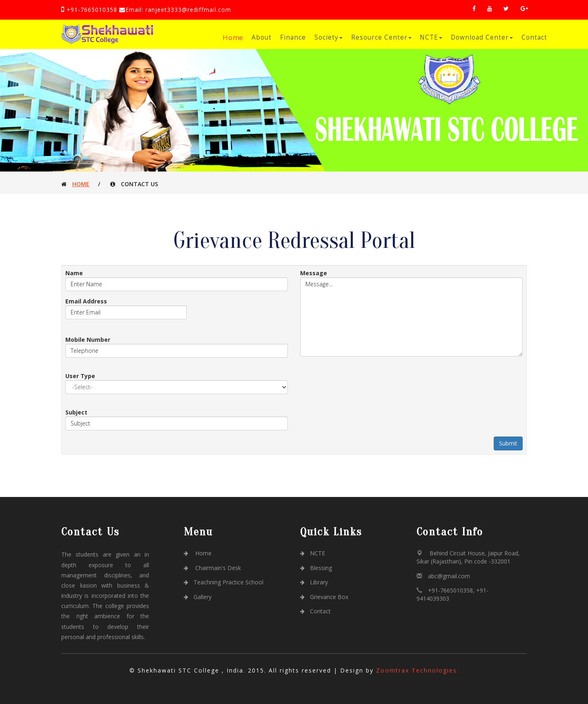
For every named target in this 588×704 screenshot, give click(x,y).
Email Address (86, 301)
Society (329, 37)
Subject (76, 412)
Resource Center (381, 37)
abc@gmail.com (449, 576)
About (262, 37)
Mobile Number (88, 340)
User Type (80, 376)
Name (74, 273)
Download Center (482, 37)
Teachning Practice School (224, 582)
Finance (293, 37)
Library (314, 582)
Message (314, 273)
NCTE (431, 37)
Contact (534, 37)
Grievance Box (324, 597)
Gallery (198, 597)
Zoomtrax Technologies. (418, 670)
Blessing (316, 568)
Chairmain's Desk (212, 568)
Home (233, 37)
